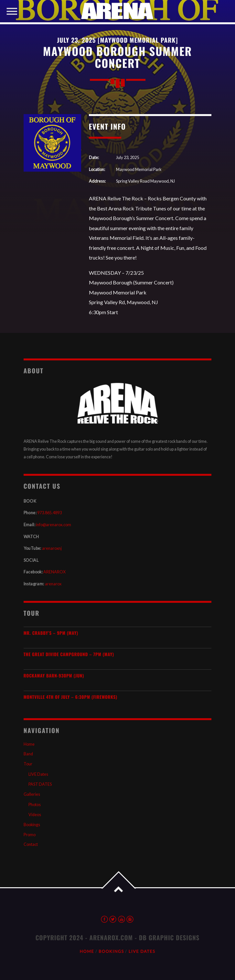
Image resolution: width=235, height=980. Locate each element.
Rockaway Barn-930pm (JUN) (54, 676)
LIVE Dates (38, 774)
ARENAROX (54, 572)
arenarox (53, 584)
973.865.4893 (49, 513)
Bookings (32, 825)
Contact (31, 844)
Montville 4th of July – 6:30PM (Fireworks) (70, 697)
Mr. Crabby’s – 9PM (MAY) (51, 633)
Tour (28, 764)
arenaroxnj (52, 548)
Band (28, 754)
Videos (35, 815)
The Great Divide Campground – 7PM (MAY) (69, 654)
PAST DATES (40, 784)
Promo (30, 835)
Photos (35, 805)
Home (29, 744)
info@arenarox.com (53, 525)
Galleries (32, 794)
